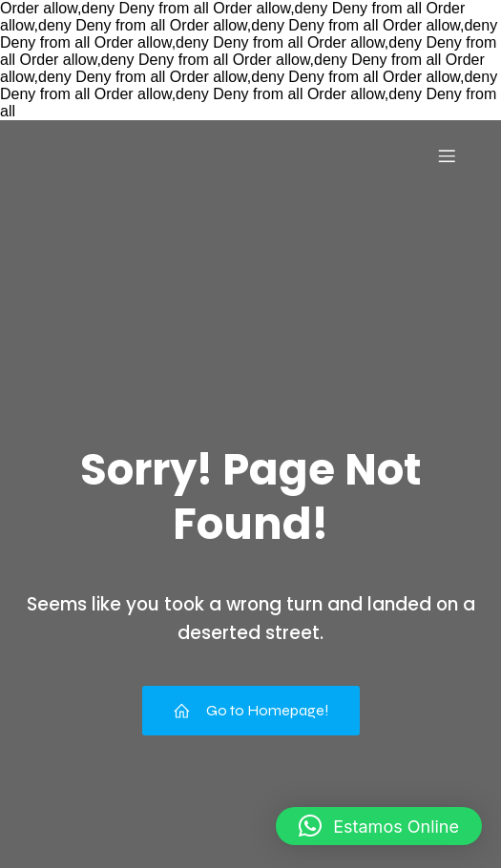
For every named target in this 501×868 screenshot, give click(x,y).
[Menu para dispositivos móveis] (447, 155)
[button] (379, 826)
